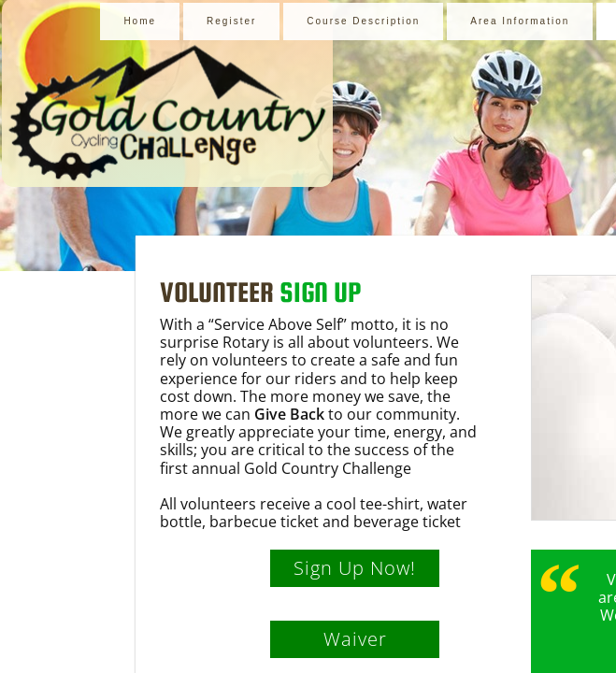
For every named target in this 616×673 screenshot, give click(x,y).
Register (231, 21)
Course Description (363, 21)
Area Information (520, 21)
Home (140, 21)
